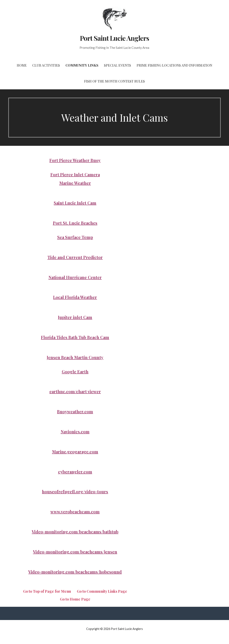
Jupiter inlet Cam (75, 317)
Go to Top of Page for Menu (47, 591)
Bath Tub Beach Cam (89, 337)
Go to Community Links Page (102, 591)
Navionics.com (75, 432)
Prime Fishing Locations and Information (174, 65)
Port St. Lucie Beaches (75, 223)
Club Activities (46, 65)
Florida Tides (54, 337)
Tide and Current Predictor (75, 257)
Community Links (82, 65)
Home (22, 65)
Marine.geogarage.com (75, 452)
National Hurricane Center (75, 277)
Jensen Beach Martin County (75, 357)
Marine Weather (75, 183)
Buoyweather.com (75, 411)
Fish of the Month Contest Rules (114, 81)
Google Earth (75, 372)
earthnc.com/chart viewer (75, 391)
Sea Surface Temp (75, 237)
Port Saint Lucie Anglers (115, 38)
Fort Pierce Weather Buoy (75, 160)
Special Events (117, 65)
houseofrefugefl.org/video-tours (75, 491)
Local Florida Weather (75, 297)
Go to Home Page (75, 599)
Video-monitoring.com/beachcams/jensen (75, 552)
